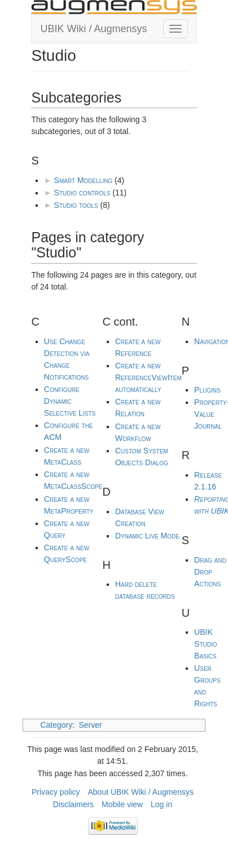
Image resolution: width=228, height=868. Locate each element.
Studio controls (82, 193)
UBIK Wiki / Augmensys (93, 29)
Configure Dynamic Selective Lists (70, 401)
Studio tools (76, 205)
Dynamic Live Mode (147, 536)
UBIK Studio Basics (205, 644)
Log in (161, 804)
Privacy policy (56, 792)
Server (91, 725)
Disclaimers (73, 804)
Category (56, 725)
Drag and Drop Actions (210, 572)
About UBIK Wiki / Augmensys (141, 792)
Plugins (207, 390)
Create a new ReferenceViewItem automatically (148, 377)
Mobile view (122, 804)
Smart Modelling (84, 180)
